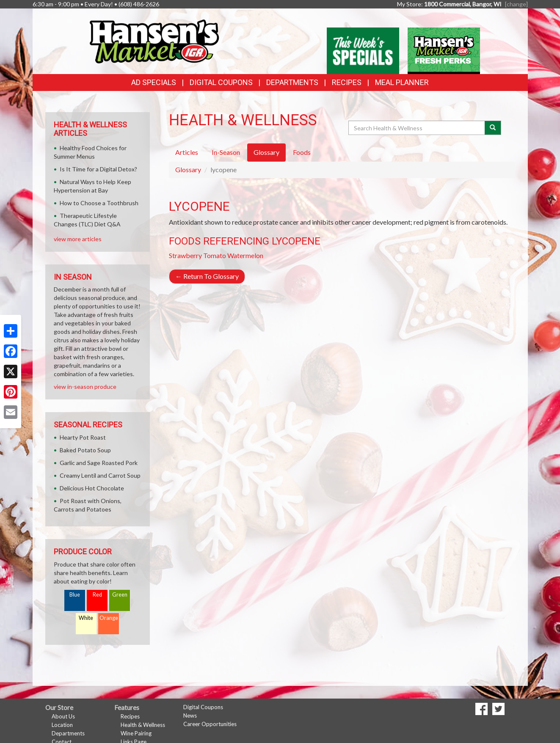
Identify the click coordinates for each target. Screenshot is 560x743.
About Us (63, 716)
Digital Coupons (221, 82)
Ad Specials (154, 82)
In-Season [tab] (226, 152)
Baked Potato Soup (85, 450)
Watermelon (245, 255)
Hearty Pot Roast (83, 437)
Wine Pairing (136, 733)
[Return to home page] (154, 40)
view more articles (78, 239)
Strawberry (185, 255)
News (190, 715)
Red (97, 595)
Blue (75, 595)
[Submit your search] (493, 128)
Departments (68, 733)
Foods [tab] (302, 152)
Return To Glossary (207, 276)
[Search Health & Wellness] (417, 128)
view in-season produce (85, 387)
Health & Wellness (143, 725)
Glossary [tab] (266, 152)
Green (120, 595)
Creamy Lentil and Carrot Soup (100, 475)
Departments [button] (292, 82)
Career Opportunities (210, 724)
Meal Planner (402, 82)
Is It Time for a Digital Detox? (98, 169)
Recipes (347, 82)
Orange (109, 618)
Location (62, 725)
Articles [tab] (187, 152)
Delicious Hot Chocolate (92, 488)
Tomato (215, 255)
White (86, 618)
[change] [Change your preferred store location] (516, 4)
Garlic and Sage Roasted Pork (99, 463)
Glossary (188, 169)
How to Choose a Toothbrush (99, 203)
